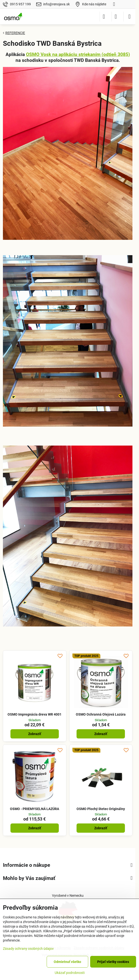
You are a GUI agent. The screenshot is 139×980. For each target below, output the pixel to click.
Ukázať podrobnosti (70, 973)
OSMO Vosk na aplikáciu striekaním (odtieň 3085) (78, 54)
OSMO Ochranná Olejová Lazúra (101, 714)
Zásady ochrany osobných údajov (28, 949)
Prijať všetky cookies (113, 962)
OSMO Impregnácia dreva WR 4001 (35, 714)
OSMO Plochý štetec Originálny (101, 809)
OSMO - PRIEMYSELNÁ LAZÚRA (35, 809)
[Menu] (130, 17)
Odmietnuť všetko (67, 962)
